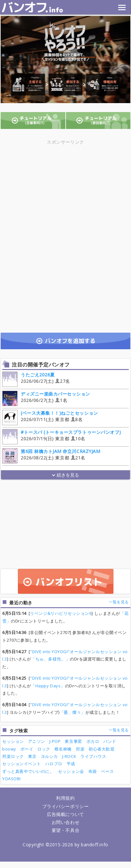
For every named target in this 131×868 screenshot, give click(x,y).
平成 (71, 764)
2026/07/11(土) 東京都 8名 (50, 417)
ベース (108, 771)
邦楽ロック (13, 756)
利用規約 (65, 798)
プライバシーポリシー (65, 806)
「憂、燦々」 (73, 712)
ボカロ (93, 741)
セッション (13, 741)
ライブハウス (93, 756)
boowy (9, 749)
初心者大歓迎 (102, 749)
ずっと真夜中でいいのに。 (28, 771)
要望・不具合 (65, 830)
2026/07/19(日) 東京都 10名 (62, 436)
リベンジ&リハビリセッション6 (61, 613)
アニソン (37, 741)
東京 (32, 756)
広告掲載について (65, 814)
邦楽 (80, 749)
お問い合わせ (65, 822)
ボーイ (27, 749)
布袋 (93, 771)
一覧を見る (119, 602)
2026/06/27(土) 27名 (36, 379)
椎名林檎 (63, 749)
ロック (44, 749)
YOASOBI (11, 779)
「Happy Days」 (48, 686)
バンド (110, 741)
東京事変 (73, 741)
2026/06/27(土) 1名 (46, 398)
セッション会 (71, 771)
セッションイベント (22, 764)
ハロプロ (54, 764)
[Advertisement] (66, 191)
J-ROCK (69, 756)
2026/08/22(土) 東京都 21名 (51, 455)
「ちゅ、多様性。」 (50, 659)
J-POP (55, 741)
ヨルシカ (49, 756)
